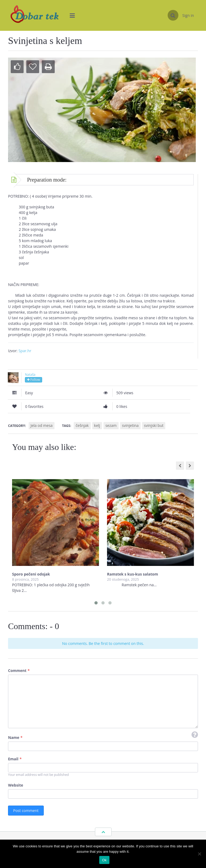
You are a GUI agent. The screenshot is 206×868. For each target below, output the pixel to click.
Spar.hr (25, 351)
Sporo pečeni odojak (31, 574)
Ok (104, 860)
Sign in (188, 15)
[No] (199, 854)
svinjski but (154, 425)
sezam (111, 425)
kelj (97, 425)
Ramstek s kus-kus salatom (133, 574)
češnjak (82, 425)
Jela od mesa (42, 425)
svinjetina (130, 425)
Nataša (30, 375)
